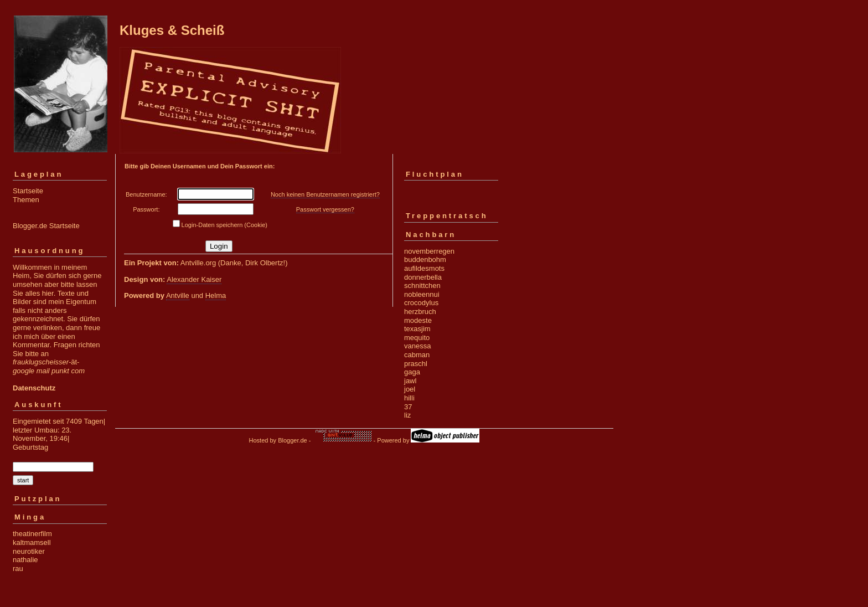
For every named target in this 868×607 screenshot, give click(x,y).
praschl (416, 364)
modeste (418, 320)
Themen (26, 200)
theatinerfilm (32, 534)
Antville (178, 295)
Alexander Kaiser (194, 279)
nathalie (25, 560)
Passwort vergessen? (325, 209)
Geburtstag (30, 447)
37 (408, 407)
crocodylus (421, 303)
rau (18, 569)
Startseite (28, 191)
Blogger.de (293, 440)
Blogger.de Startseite (46, 226)
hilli (409, 398)
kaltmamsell (32, 542)
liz (407, 415)
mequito (417, 338)
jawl (410, 381)
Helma (216, 295)
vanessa (417, 346)
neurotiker (29, 551)
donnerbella (423, 277)
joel (410, 389)
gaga (412, 372)
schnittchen (422, 286)
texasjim (417, 329)
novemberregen (429, 251)
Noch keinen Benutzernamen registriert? (325, 194)
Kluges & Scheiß (172, 30)
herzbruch (420, 312)
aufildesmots (424, 268)
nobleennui (422, 294)
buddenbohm (425, 259)
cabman (417, 355)
